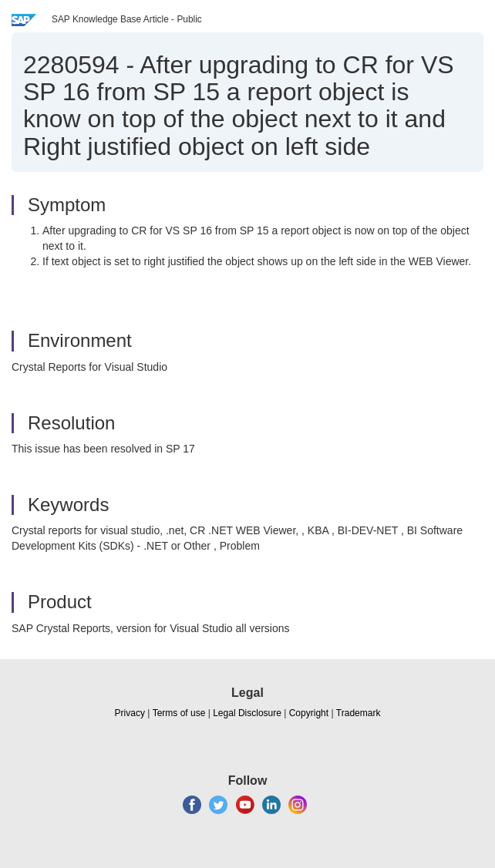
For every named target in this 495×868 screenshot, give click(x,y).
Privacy (130, 713)
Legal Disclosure (247, 713)
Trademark (359, 713)
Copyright (309, 713)
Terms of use (179, 713)
